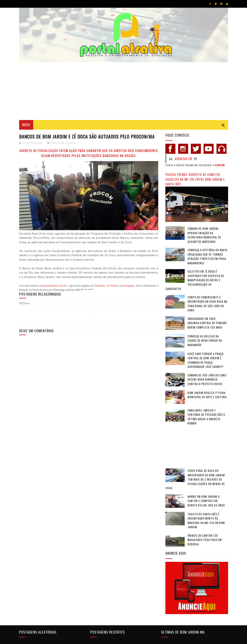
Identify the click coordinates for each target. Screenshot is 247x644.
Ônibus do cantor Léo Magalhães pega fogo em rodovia (205, 540)
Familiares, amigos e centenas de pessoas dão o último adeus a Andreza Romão (206, 417)
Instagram (129, 286)
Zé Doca (71, 143)
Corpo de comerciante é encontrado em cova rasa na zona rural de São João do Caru (207, 304)
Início (26, 125)
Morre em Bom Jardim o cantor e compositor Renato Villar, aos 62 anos (206, 501)
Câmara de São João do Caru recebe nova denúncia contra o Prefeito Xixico (207, 379)
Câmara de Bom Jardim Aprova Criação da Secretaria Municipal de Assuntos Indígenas (204, 235)
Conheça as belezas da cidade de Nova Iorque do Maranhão (205, 340)
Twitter (114, 286)
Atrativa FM (183, 159)
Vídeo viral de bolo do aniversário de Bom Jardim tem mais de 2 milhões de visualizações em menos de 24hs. (195, 479)
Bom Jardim (58, 143)
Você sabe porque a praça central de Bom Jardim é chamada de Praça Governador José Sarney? (206, 360)
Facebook (100, 286)
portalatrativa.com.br (55, 286)
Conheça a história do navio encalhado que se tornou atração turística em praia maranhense (207, 256)
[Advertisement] (124, 91)
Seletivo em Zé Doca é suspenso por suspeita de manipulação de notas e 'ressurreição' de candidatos (195, 280)
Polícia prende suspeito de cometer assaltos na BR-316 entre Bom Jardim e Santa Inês (195, 179)
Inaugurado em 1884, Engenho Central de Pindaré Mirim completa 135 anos (207, 323)
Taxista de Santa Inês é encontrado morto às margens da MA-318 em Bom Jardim (206, 521)
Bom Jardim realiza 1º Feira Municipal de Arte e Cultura (207, 395)
